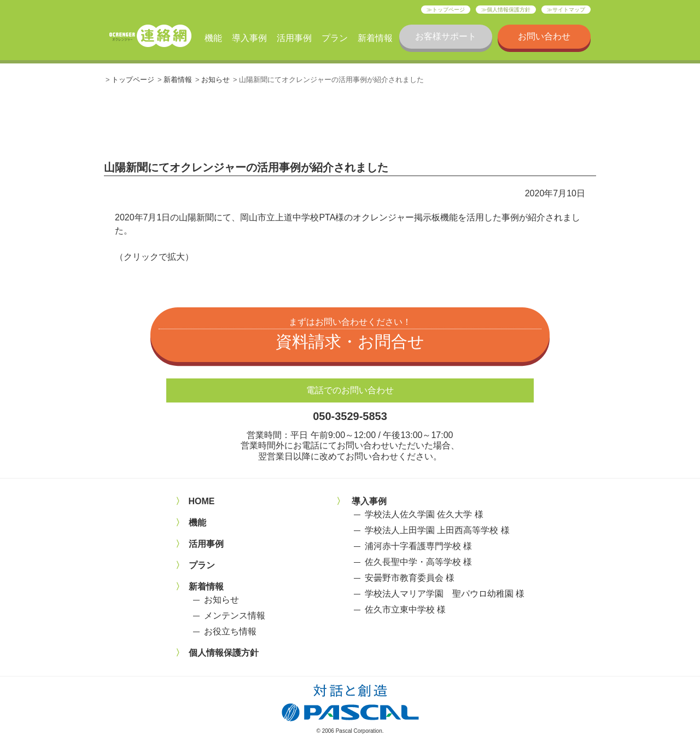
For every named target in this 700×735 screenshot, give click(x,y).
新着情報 (375, 38)
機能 (213, 38)
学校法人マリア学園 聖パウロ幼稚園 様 (445, 594)
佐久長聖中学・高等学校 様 (418, 562)
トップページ (448, 10)
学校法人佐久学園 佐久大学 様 (424, 514)
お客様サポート (446, 36)
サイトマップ (569, 10)
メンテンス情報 (235, 616)
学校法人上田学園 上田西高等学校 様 (437, 530)
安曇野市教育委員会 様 (410, 578)
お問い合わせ (544, 36)
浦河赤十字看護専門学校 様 (418, 546)
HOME (202, 501)
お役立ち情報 (230, 631)
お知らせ (215, 80)
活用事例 (294, 38)
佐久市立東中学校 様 (405, 609)
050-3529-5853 (350, 416)
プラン (335, 38)
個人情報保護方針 (509, 10)
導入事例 (249, 38)
